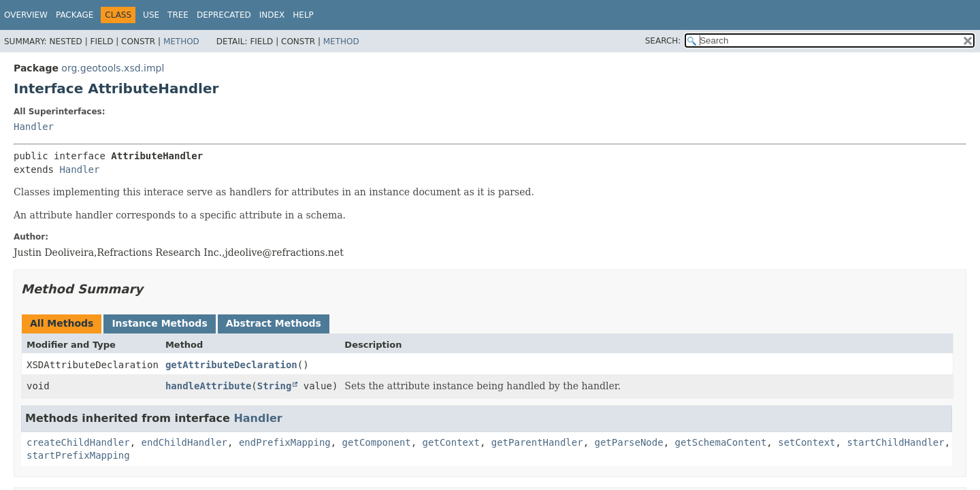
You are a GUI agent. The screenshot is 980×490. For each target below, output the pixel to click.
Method (181, 42)
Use (151, 15)
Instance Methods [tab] (159, 323)
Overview (26, 15)
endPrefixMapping (285, 442)
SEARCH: (663, 41)
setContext (806, 442)
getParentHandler (537, 442)
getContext (451, 442)
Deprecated (224, 15)
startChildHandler (895, 442)
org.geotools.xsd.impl (113, 68)
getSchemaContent (721, 442)
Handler (34, 127)
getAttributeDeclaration (231, 365)
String (275, 386)
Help (303, 15)
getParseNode (628, 442)
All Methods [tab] (62, 323)
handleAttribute (208, 386)
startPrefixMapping (78, 455)
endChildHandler (184, 442)
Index (272, 15)
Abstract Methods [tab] (274, 323)
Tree (178, 15)
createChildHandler (78, 442)
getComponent (377, 442)
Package (75, 15)
